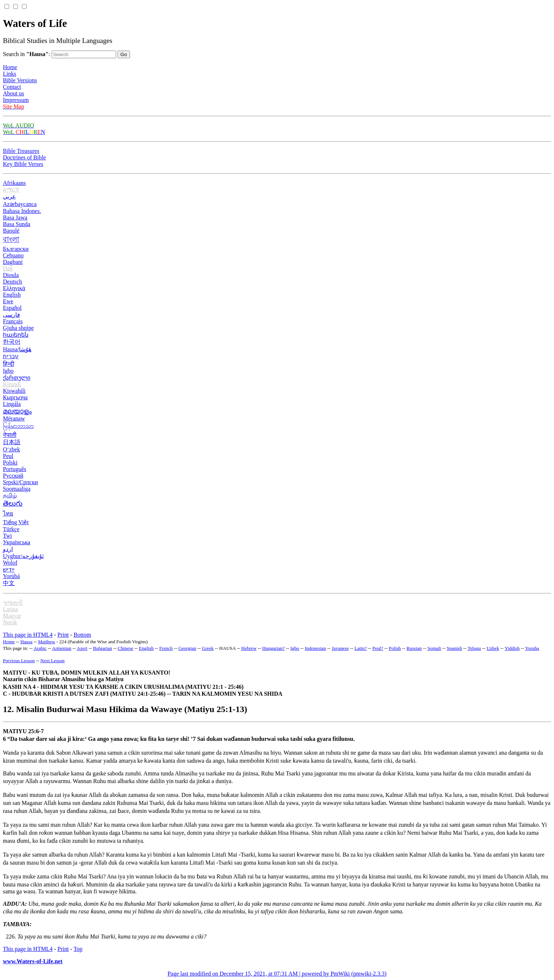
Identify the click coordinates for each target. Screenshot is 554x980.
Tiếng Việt (16, 522)
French (166, 648)
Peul (8, 456)
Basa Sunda (17, 224)
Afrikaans (14, 183)
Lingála (12, 404)
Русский (13, 476)
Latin (360, 648)
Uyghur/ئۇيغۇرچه (23, 556)
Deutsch (12, 282)
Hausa (26, 642)
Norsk (10, 622)
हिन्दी (9, 364)
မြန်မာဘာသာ (18, 426)
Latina (10, 609)
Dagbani (13, 262)
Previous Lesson (19, 661)
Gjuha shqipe (18, 328)
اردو (8, 549)
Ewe (8, 301)
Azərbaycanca (20, 204)
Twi (7, 536)
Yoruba (532, 648)
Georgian (187, 648)
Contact (12, 87)
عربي (9, 196)
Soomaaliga (17, 489)
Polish (395, 648)
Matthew (47, 642)
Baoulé (11, 231)
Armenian (62, 648)
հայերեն (16, 335)
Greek (208, 648)
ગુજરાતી (13, 603)
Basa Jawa (15, 218)
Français (13, 321)
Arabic (40, 648)
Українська (17, 542)
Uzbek (493, 648)
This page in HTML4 (28, 635)
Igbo (8, 371)
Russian (414, 648)
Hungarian (272, 648)
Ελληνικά (14, 288)
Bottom (82, 635)
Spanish (454, 648)
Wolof (10, 563)
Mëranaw (14, 418)
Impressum (16, 100)
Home (10, 67)
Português (15, 469)
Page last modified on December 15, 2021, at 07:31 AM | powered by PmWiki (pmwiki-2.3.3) (277, 974)
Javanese (340, 648)
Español (12, 308)
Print (63, 635)
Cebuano (13, 255)
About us (13, 93)
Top (78, 949)
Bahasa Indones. (22, 211)
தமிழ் (10, 495)
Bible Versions (20, 80)
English (12, 295)
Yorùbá (11, 576)
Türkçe (11, 529)
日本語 (12, 442)
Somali (434, 648)
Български (16, 249)
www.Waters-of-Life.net (33, 961)
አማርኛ (11, 189)
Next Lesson (53, 661)
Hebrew (249, 648)
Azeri (82, 648)
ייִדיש (9, 570)
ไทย (8, 513)
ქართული (17, 378)
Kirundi (12, 384)
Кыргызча (15, 397)
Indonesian (315, 648)
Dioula (11, 275)
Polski (10, 463)
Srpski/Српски (20, 482)
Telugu (474, 648)
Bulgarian (103, 648)
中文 (9, 583)
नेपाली (10, 435)
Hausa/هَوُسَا (17, 349)
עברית (11, 356)
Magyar (12, 616)
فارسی (11, 315)
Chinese (125, 648)
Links (9, 74)
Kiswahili (14, 391)
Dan (8, 268)
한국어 (12, 342)
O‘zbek (11, 449)
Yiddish (512, 648)
